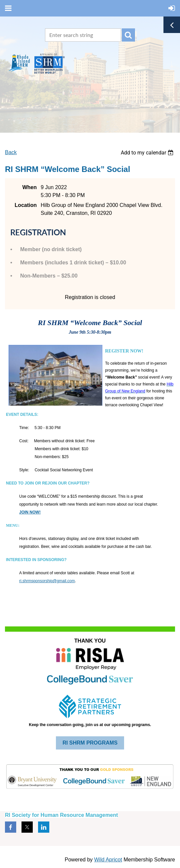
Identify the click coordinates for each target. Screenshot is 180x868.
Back (11, 152)
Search (128, 35)
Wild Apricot (108, 860)
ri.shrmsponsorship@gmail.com (47, 581)
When (29, 187)
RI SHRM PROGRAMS (90, 743)
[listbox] (148, 153)
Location (26, 205)
